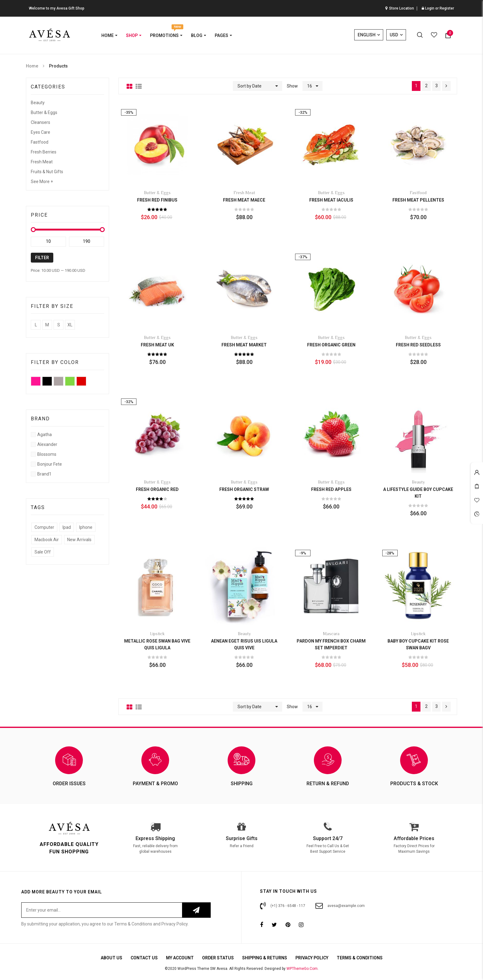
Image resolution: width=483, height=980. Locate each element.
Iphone (86, 527)
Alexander (47, 444)
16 (309, 86)
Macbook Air (47, 540)
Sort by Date (249, 86)
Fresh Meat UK (157, 345)
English (367, 35)
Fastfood (40, 142)
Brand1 (44, 474)
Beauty (38, 103)
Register (447, 8)
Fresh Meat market (244, 345)
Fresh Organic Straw (244, 489)
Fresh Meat (42, 162)
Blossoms (47, 454)
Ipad (67, 527)
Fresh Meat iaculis (331, 200)
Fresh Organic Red (157, 489)
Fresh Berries (44, 152)
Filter (42, 258)
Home (32, 66)
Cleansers (41, 122)
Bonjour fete (50, 464)
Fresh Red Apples (331, 489)
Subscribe (196, 910)
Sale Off (43, 552)
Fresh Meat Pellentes (418, 200)
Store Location (402, 8)
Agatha (45, 435)
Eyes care (41, 132)
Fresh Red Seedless (418, 345)
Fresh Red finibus (157, 200)
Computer (44, 527)
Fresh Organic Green (331, 345)
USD (394, 35)
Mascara (331, 634)
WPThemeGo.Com (302, 969)
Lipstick (157, 634)
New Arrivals (79, 540)
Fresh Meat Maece (244, 200)
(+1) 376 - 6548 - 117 (283, 906)
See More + (42, 182)
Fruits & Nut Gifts (47, 172)
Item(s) (450, 33)
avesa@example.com (340, 906)
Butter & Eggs (44, 112)
